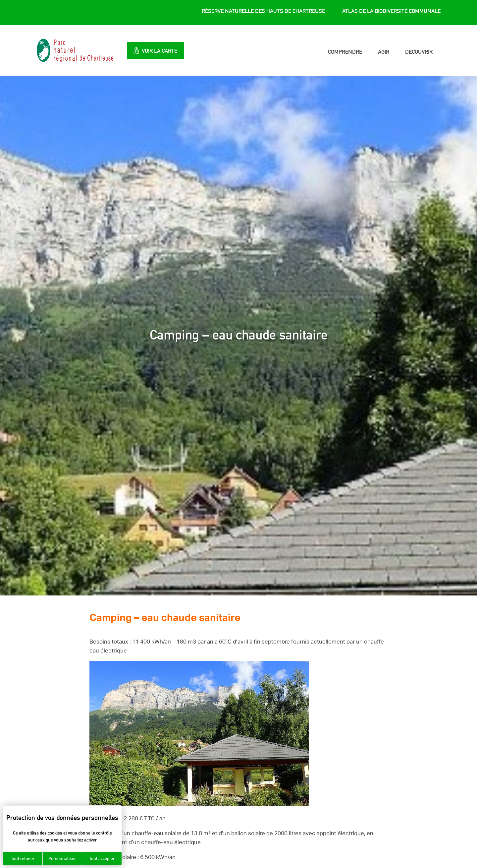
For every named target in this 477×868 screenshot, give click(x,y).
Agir (384, 52)
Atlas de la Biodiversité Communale (391, 11)
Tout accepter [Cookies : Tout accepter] (102, 858)
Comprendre (345, 52)
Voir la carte (157, 51)
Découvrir (419, 52)
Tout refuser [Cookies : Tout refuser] (23, 858)
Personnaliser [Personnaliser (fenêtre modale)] (62, 858)
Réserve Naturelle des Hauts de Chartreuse (263, 11)
